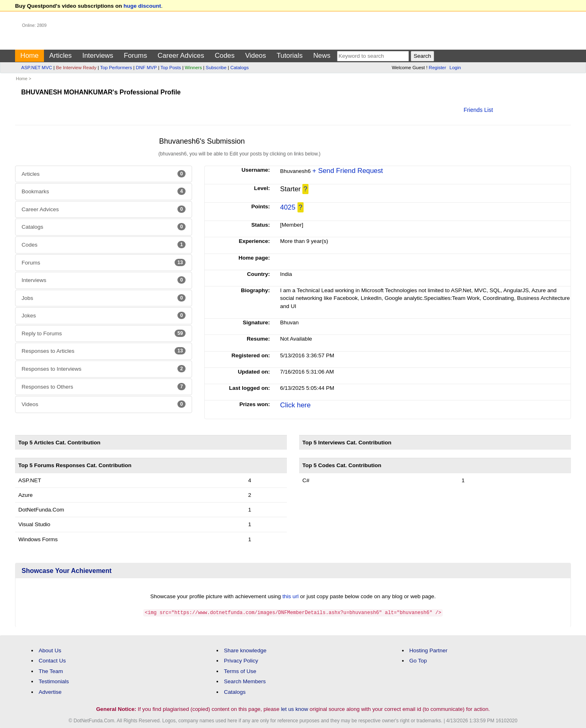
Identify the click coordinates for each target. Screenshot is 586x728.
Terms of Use (240, 671)
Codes (225, 56)
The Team (51, 671)
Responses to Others (104, 387)
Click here (295, 405)
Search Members (245, 681)
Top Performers (116, 68)
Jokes (104, 315)
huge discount (142, 6)
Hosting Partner (429, 650)
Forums (135, 56)
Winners (193, 68)
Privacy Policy (241, 660)
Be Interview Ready (76, 68)
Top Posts (171, 68)
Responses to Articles (104, 351)
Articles (60, 56)
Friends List (478, 110)
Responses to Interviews (104, 369)
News (322, 56)
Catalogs (239, 68)
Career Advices (181, 56)
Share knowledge (245, 650)
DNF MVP (146, 68)
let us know (294, 709)
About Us (50, 650)
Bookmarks (104, 191)
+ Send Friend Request (348, 171)
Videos (255, 56)
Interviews (98, 56)
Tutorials (290, 56)
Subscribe (216, 68)
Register (438, 68)
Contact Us (52, 660)
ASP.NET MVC (37, 68)
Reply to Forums (104, 333)
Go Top (418, 660)
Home (30, 56)
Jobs (104, 298)
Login (455, 68)
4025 (288, 207)
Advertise (50, 692)
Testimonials (54, 681)
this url (291, 596)
